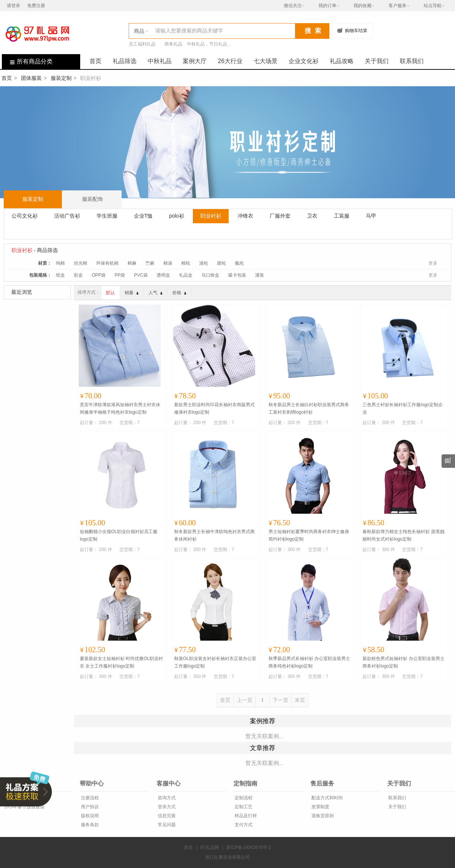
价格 (179, 293)
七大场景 (266, 61)
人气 (156, 293)
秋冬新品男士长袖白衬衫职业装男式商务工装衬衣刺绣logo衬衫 (309, 408)
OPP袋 (99, 275)
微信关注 (293, 6)
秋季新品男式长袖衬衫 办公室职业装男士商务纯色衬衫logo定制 (309, 662)
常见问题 (166, 825)
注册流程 (89, 798)
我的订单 (327, 6)
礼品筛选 (125, 61)
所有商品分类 (27, 61)
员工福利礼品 (142, 44)
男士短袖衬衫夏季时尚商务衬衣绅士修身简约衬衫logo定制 (309, 535)
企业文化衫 (304, 61)
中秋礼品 (160, 61)
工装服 (342, 216)
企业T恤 (143, 216)
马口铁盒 (210, 275)
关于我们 (377, 61)
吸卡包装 (237, 275)
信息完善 (166, 816)
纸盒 (60, 275)
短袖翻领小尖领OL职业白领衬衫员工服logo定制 (119, 535)
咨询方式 (166, 798)
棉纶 (186, 263)
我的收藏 (363, 6)
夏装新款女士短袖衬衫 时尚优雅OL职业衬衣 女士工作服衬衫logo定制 (121, 662)
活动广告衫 (67, 216)
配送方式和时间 (327, 798)
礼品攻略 (342, 61)
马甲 (371, 216)
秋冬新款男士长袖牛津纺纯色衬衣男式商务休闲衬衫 (214, 535)
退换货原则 (322, 816)
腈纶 (222, 263)
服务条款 (89, 825)
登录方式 (166, 807)
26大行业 (230, 61)
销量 (132, 293)
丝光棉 (81, 263)
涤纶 (204, 263)
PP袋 (120, 275)
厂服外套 (280, 216)
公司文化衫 (25, 216)
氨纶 (239, 263)
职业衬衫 (211, 216)
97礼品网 (209, 847)
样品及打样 (245, 816)
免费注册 (36, 6)
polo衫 (176, 216)
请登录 (13, 6)
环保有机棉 (107, 263)
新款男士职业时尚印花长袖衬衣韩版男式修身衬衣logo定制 (214, 408)
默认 (110, 293)
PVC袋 (141, 275)
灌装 (260, 275)
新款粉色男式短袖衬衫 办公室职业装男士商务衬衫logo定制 (403, 662)
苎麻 (150, 263)
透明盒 (163, 275)
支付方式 (243, 825)
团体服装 (31, 78)
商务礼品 (173, 44)
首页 (95, 61)
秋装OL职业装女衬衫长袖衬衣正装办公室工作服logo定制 (215, 662)
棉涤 (168, 263)
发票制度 (320, 807)
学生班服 (107, 216)
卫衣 (312, 216)
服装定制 (61, 78)
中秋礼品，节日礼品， (209, 44)
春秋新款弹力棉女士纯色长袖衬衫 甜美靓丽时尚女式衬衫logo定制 (403, 535)
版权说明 (89, 816)
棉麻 (132, 263)
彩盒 (78, 275)
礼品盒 (186, 275)
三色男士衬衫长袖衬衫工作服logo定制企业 (403, 408)
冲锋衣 (245, 216)
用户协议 (89, 807)
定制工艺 (243, 807)
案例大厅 (195, 61)
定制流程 (243, 798)
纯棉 (60, 263)
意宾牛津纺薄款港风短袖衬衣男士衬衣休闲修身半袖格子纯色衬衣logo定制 (120, 408)
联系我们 (412, 61)
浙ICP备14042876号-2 (248, 847)
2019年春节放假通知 (24, 807)
